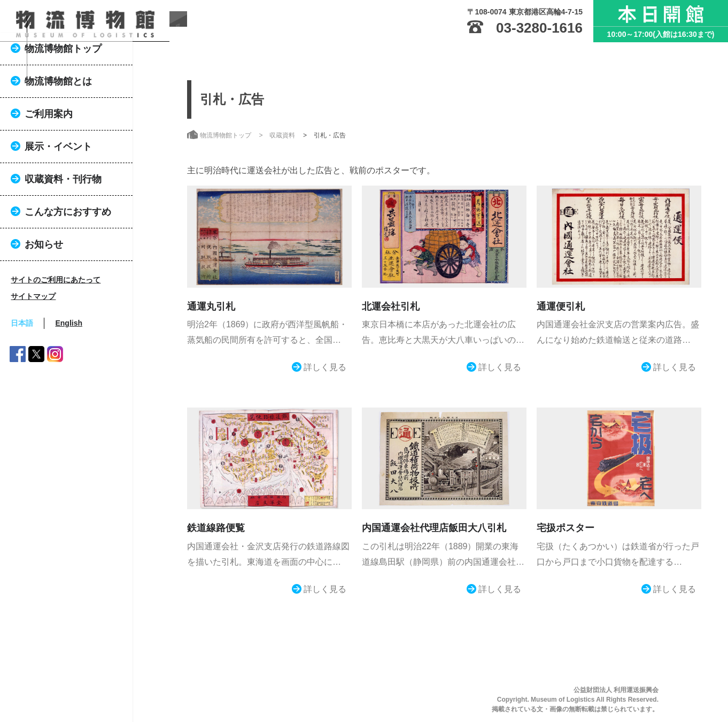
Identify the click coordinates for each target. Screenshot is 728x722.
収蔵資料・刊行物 (90, 227)
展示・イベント (86, 194)
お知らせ (71, 292)
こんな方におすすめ (95, 259)
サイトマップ (60, 344)
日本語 (49, 371)
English (96, 371)
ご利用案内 (76, 162)
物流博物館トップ (90, 96)
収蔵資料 (282, 135)
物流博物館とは (86, 129)
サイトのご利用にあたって (83, 327)
